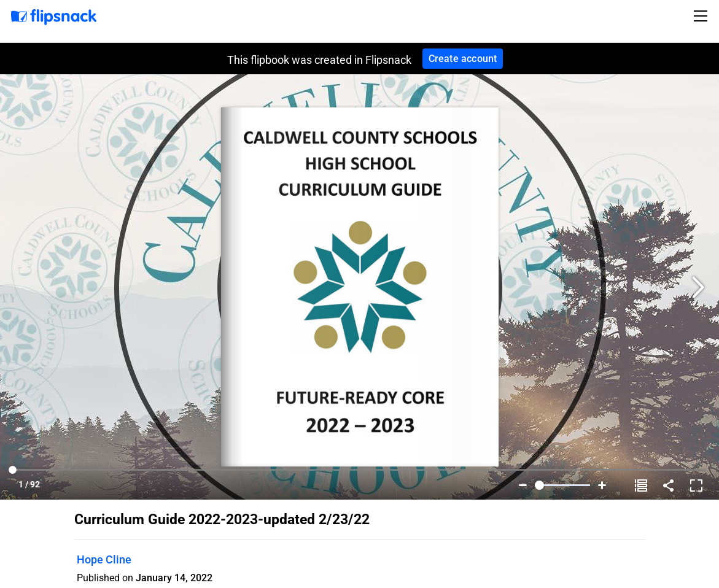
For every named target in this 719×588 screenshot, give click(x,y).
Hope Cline (104, 559)
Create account (463, 59)
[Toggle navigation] (702, 16)
